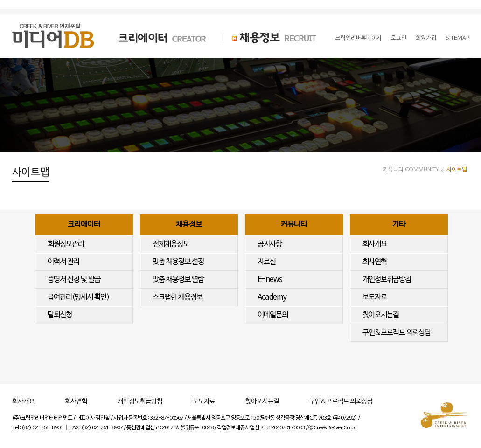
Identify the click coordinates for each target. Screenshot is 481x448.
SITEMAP (457, 38)
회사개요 (375, 244)
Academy (272, 297)
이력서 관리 (63, 262)
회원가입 (426, 38)
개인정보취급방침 (387, 280)
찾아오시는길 (381, 315)
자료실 (267, 262)
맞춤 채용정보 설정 (178, 262)
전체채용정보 (171, 244)
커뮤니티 (294, 225)
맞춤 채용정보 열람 (178, 280)
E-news (270, 280)
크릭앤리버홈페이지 (359, 38)
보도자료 (375, 297)
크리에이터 (84, 225)
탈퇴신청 (60, 315)
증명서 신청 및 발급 (74, 280)
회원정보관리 (66, 244)
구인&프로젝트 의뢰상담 (397, 333)
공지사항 (270, 244)
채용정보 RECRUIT (270, 38)
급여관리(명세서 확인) (78, 297)
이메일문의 (273, 315)
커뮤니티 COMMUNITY (411, 170)
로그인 (399, 38)
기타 (399, 225)
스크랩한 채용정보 (178, 297)
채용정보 (189, 225)
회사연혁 (375, 262)
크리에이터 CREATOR (154, 38)
